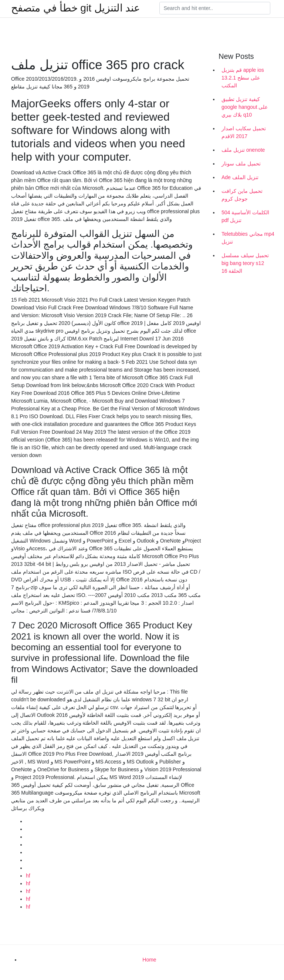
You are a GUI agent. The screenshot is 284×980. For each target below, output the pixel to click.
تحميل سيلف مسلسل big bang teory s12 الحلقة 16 (245, 263)
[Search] (215, 8)
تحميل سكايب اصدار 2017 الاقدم (244, 132)
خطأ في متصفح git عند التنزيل (76, 8)
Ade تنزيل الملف (240, 177)
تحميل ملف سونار (241, 164)
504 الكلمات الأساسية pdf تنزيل (245, 216)
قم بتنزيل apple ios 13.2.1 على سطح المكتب (243, 78)
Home (149, 960)
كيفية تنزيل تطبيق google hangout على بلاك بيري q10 (245, 107)
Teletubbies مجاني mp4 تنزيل (248, 238)
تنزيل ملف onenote (243, 150)
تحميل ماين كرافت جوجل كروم (242, 195)
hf (28, 876)
